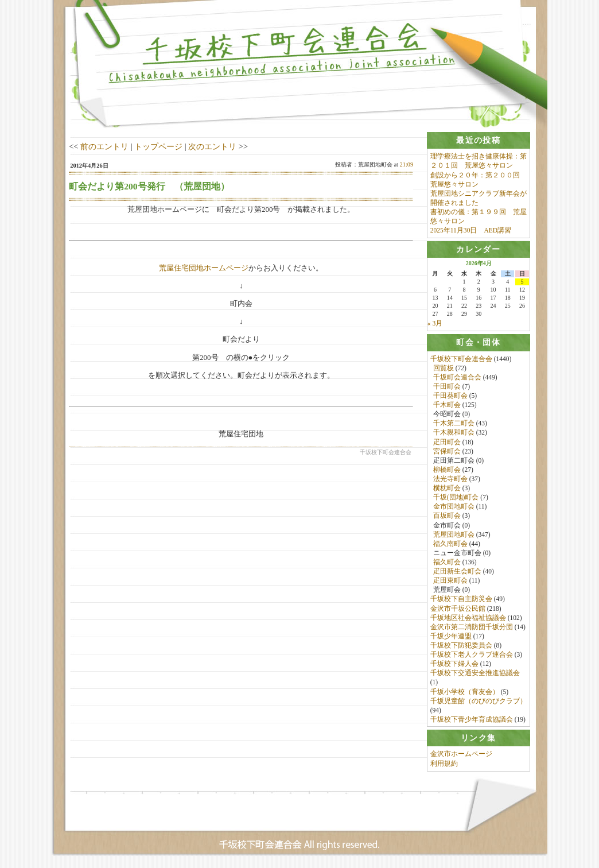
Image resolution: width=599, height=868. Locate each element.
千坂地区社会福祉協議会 (468, 618)
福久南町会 (450, 544)
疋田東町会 (450, 581)
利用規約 (444, 764)
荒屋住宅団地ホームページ (204, 268)
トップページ (158, 146)
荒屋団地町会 (454, 534)
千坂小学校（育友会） (465, 692)
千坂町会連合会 (457, 377)
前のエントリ (104, 146)
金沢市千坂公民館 (458, 609)
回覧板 (444, 368)
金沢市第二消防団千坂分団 (472, 627)
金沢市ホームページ (461, 755)
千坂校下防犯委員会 (461, 646)
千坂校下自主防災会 (461, 599)
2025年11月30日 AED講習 (471, 230)
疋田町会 (447, 442)
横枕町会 (447, 489)
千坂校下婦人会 (454, 664)
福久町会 (447, 563)
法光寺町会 (450, 479)
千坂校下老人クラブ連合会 (472, 655)
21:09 (407, 164)
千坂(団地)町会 (456, 498)
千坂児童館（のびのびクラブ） (479, 701)
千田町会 (447, 386)
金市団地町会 (454, 507)
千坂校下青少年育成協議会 (472, 719)
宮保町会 (447, 451)
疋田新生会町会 (457, 572)
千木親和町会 (454, 433)
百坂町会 (447, 516)
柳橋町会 (447, 470)
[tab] (479, 140)
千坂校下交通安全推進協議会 (475, 673)
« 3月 (435, 324)
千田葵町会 (450, 396)
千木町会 (447, 405)
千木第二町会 (454, 424)
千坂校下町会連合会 (461, 359)
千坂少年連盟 (451, 636)
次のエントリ (212, 146)
